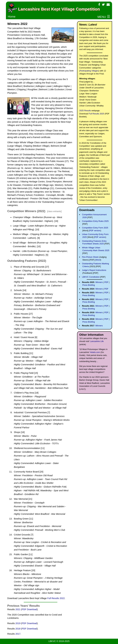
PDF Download (29, 609)
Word (98, 260)
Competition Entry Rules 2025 (95, 221)
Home (12, 17)
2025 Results (85, 111)
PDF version (95, 231)
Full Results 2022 (56, 598)
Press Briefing (89, 285)
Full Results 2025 (96, 114)
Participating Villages (89, 71)
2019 (18, 623)
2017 (18, 634)
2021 (18, 609)
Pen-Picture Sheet (90, 257)
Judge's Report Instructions (94, 270)
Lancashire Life (97, 341)
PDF (106, 282)
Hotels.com (95, 352)
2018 (18, 629)
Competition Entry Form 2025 (95, 228)
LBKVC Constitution (91, 277)
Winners (99, 282)
